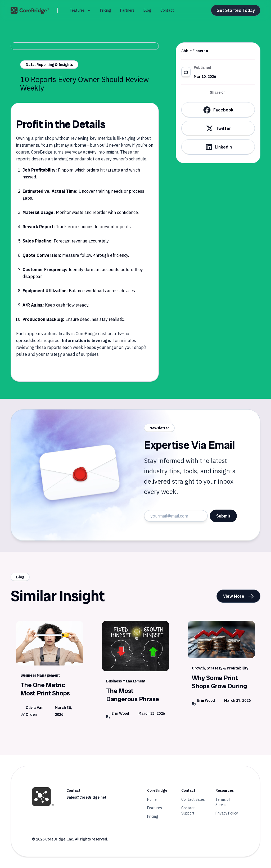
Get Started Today (236, 10)
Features (155, 808)
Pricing (106, 10)
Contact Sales (193, 799)
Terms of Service (223, 802)
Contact (167, 10)
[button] (80, 10)
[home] (30, 10)
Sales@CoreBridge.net (86, 797)
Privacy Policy (227, 813)
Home (152, 799)
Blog (147, 10)
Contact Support (188, 811)
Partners (127, 10)
